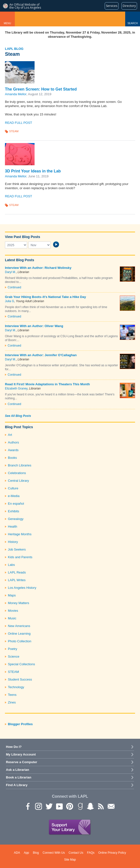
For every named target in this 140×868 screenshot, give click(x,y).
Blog (36, 853)
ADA (17, 853)
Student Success (20, 679)
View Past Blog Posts (22, 237)
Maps (12, 595)
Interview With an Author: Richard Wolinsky (38, 268)
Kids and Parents (20, 557)
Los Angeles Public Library (70, 19)
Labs (11, 565)
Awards (13, 450)
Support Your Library (70, 827)
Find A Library (17, 785)
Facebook (28, 806)
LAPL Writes (17, 580)
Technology (16, 687)
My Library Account (21, 754)
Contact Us (76, 853)
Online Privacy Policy (112, 853)
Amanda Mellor (16, 94)
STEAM (14, 131)
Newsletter (111, 806)
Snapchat (90, 806)
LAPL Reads (17, 572)
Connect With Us (54, 853)
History (13, 542)
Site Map (70, 860)
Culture (13, 488)
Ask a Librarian (18, 770)
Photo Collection (20, 641)
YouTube (59, 806)
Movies (13, 611)
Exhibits (14, 511)
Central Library (18, 481)
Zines (12, 702)
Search (133, 23)
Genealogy (16, 519)
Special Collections (21, 664)
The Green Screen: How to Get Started (41, 89)
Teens (12, 695)
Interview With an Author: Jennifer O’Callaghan (41, 355)
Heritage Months (20, 534)
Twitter (49, 806)
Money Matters (19, 603)
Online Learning (19, 634)
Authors (13, 442)
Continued (14, 287)
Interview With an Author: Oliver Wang (34, 326)
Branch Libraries (20, 465)
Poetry (13, 649)
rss (100, 806)
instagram (38, 806)
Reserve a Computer (21, 762)
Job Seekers (17, 549)
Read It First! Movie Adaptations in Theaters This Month (47, 384)
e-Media (14, 496)
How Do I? (14, 747)
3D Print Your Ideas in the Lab (33, 171)
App (26, 853)
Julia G (10, 301)
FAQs (91, 853)
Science (14, 656)
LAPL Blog (14, 49)
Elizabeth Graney (16, 388)
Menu (7, 23)
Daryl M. (10, 272)
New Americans (19, 626)
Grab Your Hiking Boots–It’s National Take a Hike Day (45, 297)
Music (12, 618)
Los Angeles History (22, 588)
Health (13, 526)
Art (10, 435)
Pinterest (69, 806)
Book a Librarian (19, 777)
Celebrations (17, 473)
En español (16, 504)
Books (12, 458)
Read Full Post (19, 123)
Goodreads (80, 806)
